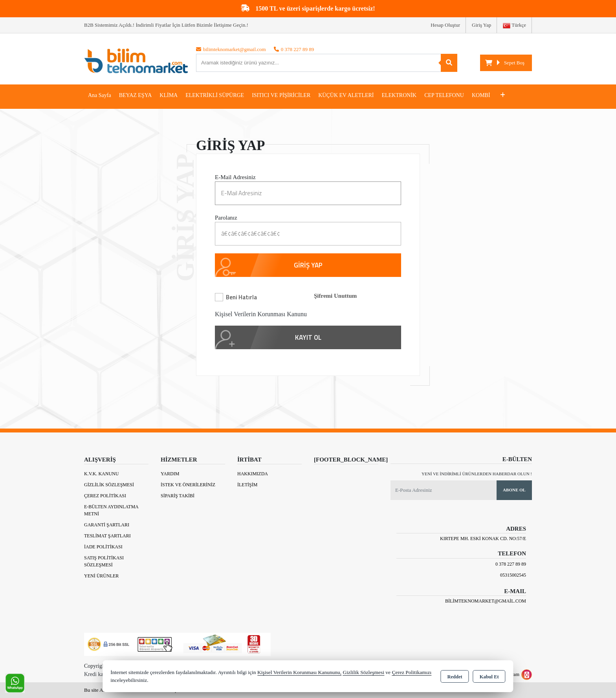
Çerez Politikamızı (412, 672)
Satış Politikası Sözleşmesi (104, 561)
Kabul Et (489, 677)
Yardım (170, 474)
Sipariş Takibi (178, 496)
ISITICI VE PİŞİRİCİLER (281, 95)
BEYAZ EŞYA (136, 95)
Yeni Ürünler (101, 576)
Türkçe (514, 26)
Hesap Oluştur (445, 25)
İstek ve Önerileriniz (188, 485)
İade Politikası (103, 547)
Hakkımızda (253, 474)
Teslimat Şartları (107, 536)
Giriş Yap (481, 25)
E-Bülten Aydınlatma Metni (111, 510)
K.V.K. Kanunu (101, 474)
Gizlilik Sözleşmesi (109, 485)
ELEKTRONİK (399, 95)
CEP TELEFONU (444, 95)
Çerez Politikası (105, 496)
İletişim (247, 485)
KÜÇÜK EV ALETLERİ (346, 95)
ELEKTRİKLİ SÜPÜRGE (215, 95)
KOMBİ (481, 95)
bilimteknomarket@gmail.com (486, 601)
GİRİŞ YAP (308, 265)
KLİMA (169, 95)
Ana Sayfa (100, 95)
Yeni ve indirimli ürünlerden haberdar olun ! (477, 474)
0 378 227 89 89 (511, 564)
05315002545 (513, 575)
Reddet (455, 677)
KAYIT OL (308, 337)
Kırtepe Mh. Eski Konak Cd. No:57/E (483, 539)
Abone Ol (514, 490)
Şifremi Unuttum (335, 296)
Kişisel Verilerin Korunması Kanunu (261, 314)
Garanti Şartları (107, 525)
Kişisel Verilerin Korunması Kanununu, (299, 672)
